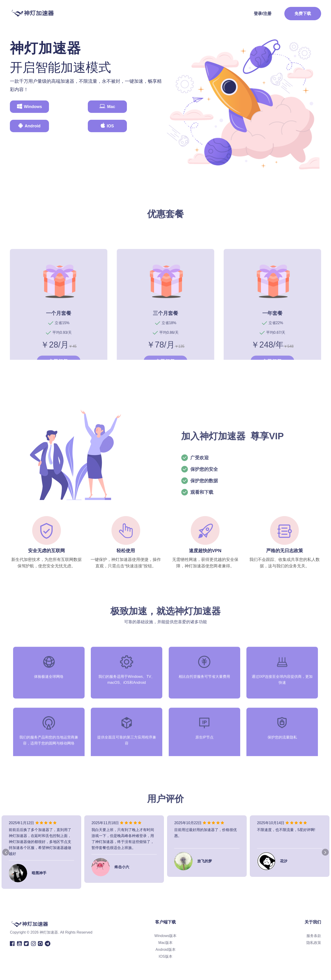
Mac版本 (165, 947)
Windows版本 (166, 940)
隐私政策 (314, 947)
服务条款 (314, 940)
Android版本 (165, 953)
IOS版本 (165, 960)
